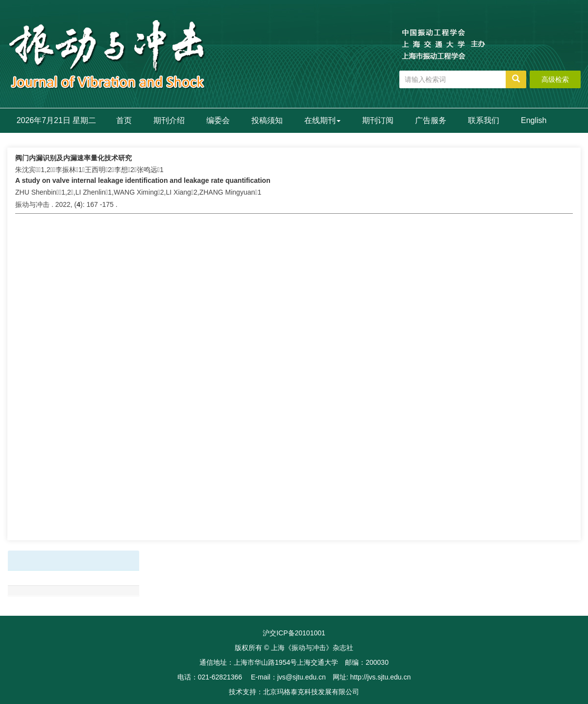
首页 (124, 120)
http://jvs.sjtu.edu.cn (380, 677)
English (534, 120)
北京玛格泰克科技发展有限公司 (311, 692)
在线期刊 (322, 120)
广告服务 (431, 120)
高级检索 (555, 79)
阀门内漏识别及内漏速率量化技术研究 (73, 158)
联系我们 (484, 120)
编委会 (218, 120)
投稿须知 (267, 120)
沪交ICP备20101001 (294, 633)
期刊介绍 (169, 120)
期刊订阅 (378, 120)
